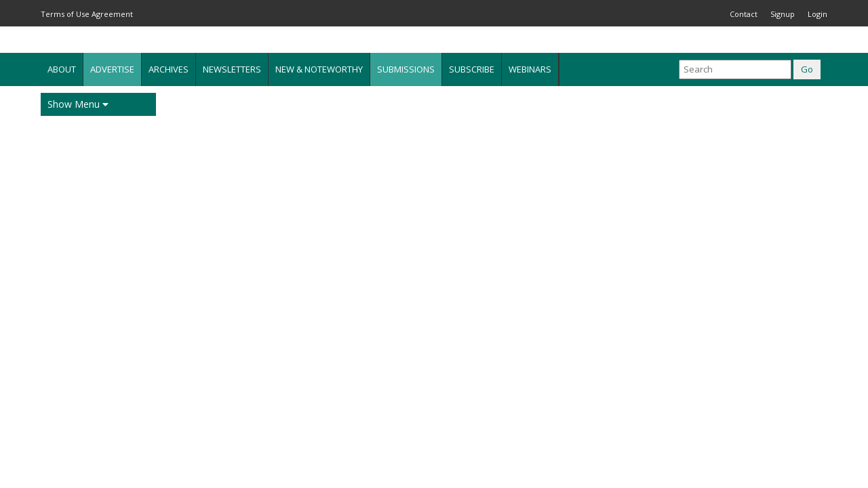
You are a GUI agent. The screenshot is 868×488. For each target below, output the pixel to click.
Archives (169, 69)
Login (817, 14)
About (62, 69)
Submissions (406, 69)
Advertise (112, 69)
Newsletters (232, 69)
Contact (744, 14)
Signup (783, 14)
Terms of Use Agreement (87, 14)
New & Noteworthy (319, 69)
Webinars (530, 69)
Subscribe (472, 69)
